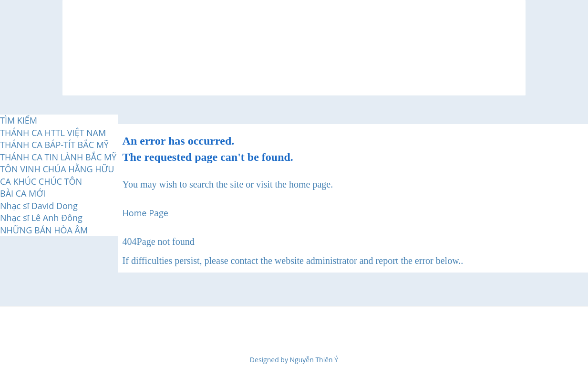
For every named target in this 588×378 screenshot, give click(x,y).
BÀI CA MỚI (23, 193)
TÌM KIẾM (19, 120)
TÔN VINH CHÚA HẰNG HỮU (57, 169)
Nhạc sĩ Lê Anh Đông (41, 218)
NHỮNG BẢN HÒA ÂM (44, 230)
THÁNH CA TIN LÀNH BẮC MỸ (58, 157)
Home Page (145, 213)
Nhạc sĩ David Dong (39, 206)
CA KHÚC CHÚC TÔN (41, 181)
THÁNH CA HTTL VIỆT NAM (53, 133)
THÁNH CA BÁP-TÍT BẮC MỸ (54, 145)
